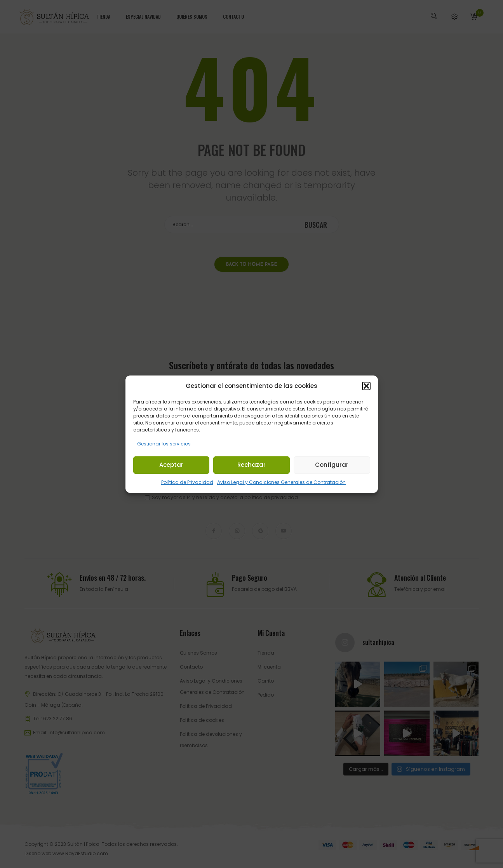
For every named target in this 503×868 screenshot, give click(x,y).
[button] (366, 386)
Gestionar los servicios (164, 444)
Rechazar (251, 465)
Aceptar (171, 465)
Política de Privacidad (187, 482)
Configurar (332, 465)
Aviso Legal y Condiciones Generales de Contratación (281, 482)
